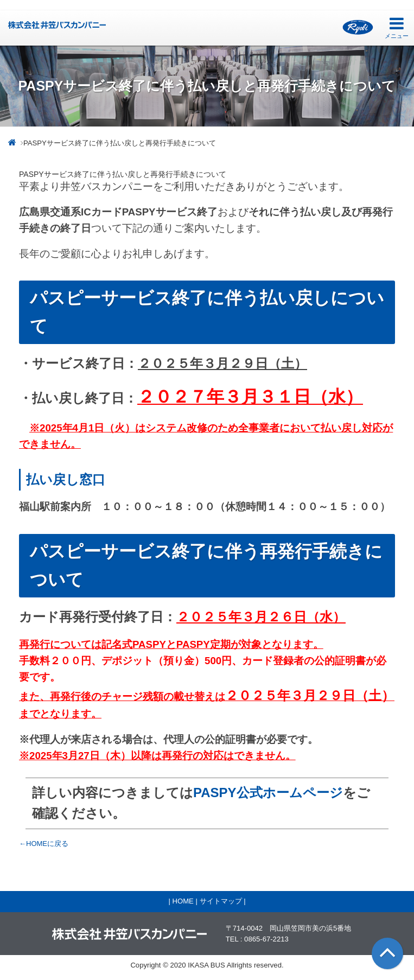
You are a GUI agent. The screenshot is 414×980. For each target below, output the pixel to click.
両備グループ (358, 27)
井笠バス (57, 25)
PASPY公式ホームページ (268, 793)
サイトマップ (221, 901)
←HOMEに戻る (44, 844)
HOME (183, 901)
